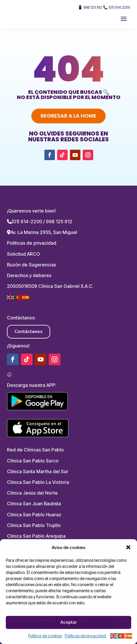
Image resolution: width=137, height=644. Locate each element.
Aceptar (68, 622)
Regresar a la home (68, 116)
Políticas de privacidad (85, 636)
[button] (128, 547)
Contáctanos (29, 332)
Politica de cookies (45, 636)
